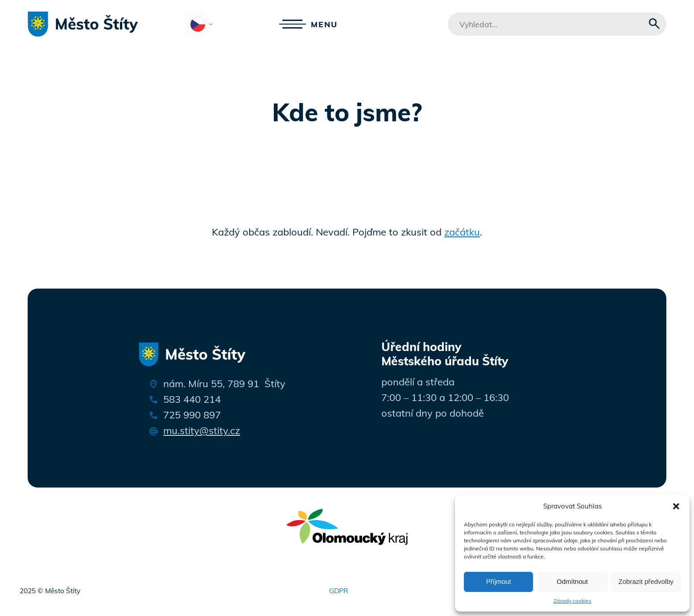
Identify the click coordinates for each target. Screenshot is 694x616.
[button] (676, 506)
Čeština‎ (204, 25)
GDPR (339, 591)
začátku (462, 232)
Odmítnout (572, 581)
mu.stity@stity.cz (202, 430)
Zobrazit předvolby (646, 581)
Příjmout (499, 581)
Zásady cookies (572, 601)
